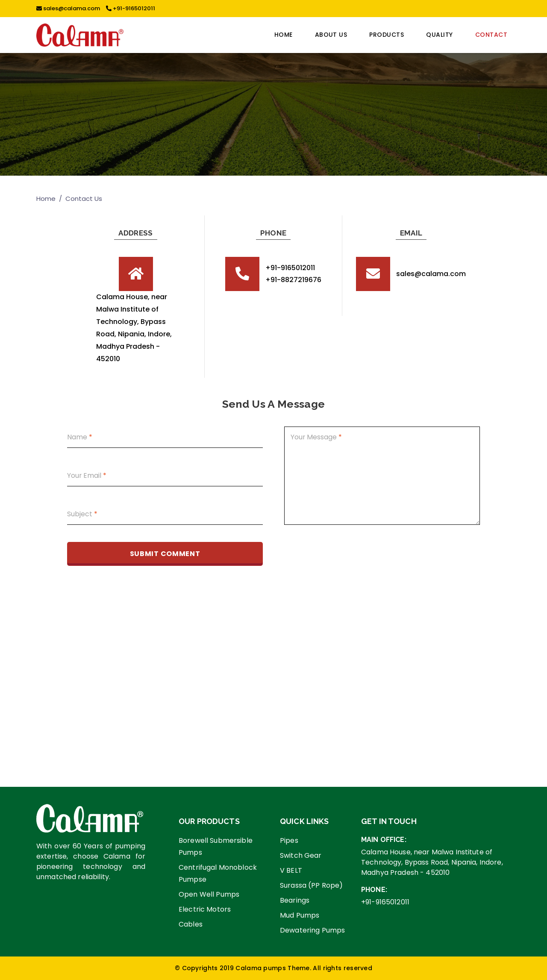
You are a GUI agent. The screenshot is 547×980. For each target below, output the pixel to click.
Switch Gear (301, 855)
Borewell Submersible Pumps (216, 846)
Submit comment (165, 554)
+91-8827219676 (293, 280)
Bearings (295, 900)
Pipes (289, 840)
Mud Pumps (300, 915)
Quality (439, 35)
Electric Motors (205, 909)
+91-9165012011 (131, 8)
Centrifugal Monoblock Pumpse (218, 873)
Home (284, 35)
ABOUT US (331, 35)
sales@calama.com (68, 8)
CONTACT (491, 35)
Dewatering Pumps (312, 930)
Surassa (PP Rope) (311, 885)
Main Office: (384, 840)
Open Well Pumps (209, 894)
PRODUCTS (387, 35)
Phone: (374, 890)
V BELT (291, 870)
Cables (191, 924)
